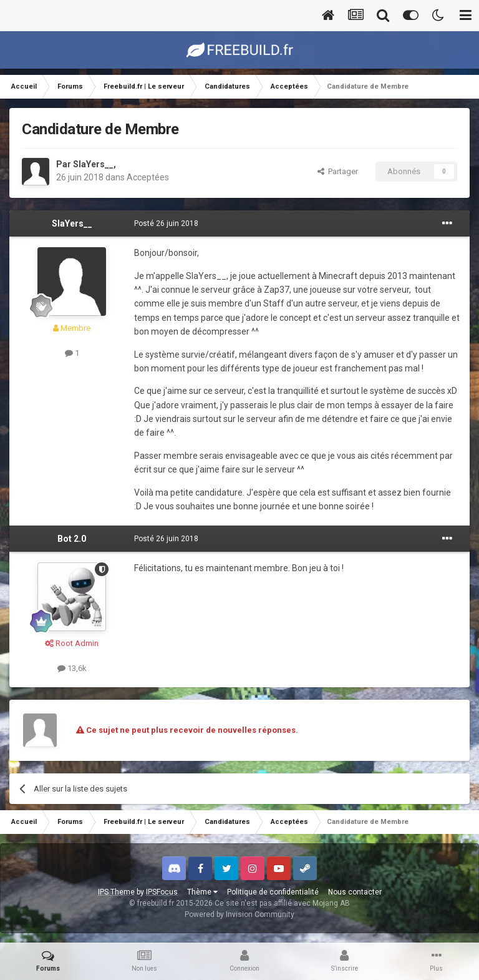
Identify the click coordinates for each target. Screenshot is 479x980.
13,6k (72, 668)
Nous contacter (355, 892)
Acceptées (148, 177)
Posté (166, 223)
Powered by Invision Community (239, 914)
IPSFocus (162, 892)
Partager (338, 171)
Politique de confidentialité (273, 892)
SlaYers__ (93, 164)
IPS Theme (116, 892)
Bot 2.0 (72, 539)
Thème (202, 892)
